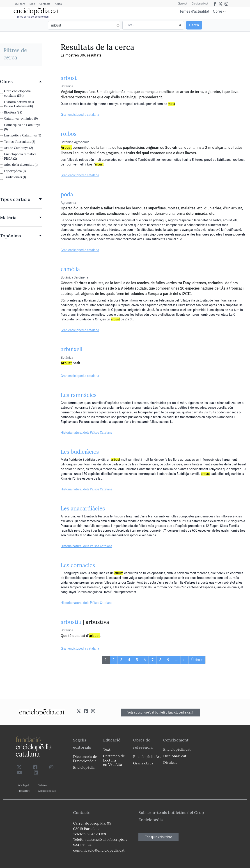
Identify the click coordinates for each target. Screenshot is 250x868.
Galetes (42, 785)
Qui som (20, 4)
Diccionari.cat (200, 4)
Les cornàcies (78, 565)
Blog (32, 4)
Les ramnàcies (79, 395)
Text (107, 749)
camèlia (70, 269)
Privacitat (24, 791)
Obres (218, 11)
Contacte (45, 4)
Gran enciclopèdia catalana (80, 115)
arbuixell (71, 349)
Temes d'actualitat (194, 11)
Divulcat (182, 4)
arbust (69, 78)
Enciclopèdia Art (147, 757)
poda (67, 194)
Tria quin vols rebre (158, 837)
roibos (69, 134)
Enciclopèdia (84, 767)
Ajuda (58, 4)
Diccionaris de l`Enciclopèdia (85, 759)
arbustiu (71, 622)
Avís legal (23, 785)
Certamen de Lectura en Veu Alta (114, 760)
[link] (21, 82)
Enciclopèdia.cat (177, 749)
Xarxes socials (47, 791)
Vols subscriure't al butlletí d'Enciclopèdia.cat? (160, 712)
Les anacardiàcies (83, 509)
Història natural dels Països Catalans (86, 433)
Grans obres (143, 763)
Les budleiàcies (80, 452)
